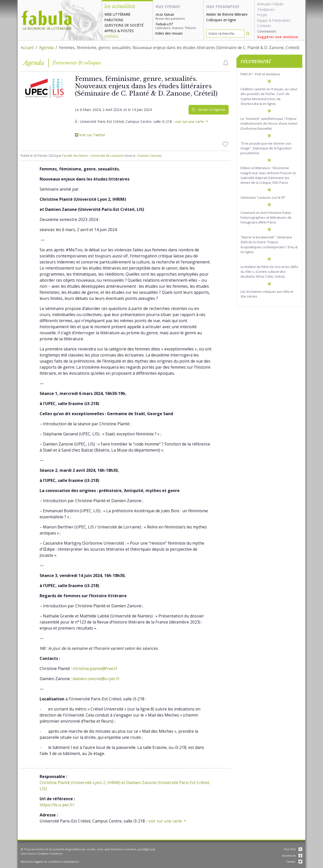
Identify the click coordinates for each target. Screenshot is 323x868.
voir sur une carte (190, 121)
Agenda (111, 36)
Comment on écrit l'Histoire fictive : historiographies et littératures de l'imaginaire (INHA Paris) (266, 217)
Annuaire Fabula (270, 4)
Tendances (266, 9)
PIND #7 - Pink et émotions (260, 74)
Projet (262, 15)
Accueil (27, 48)
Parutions (114, 20)
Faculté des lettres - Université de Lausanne (93, 156)
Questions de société (124, 25)
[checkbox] (226, 63)
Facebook (292, 855)
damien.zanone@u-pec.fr (96, 679)
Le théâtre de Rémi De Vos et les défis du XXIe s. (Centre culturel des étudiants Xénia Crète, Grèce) (269, 272)
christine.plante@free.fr (95, 669)
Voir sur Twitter (90, 135)
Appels (110, 31)
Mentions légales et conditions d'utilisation (50, 862)
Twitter (294, 862)
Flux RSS (293, 849)
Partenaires (281, 20)
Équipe (262, 20)
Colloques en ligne (221, 20)
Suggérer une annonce (278, 37)
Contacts (264, 26)
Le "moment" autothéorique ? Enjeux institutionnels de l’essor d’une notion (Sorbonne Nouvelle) (269, 123)
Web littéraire (117, 14)
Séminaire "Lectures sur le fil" (263, 197)
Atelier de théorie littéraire (227, 14)
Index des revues (169, 33)
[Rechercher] (248, 34)
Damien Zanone (149, 156)
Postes (127, 31)
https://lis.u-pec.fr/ (57, 805)
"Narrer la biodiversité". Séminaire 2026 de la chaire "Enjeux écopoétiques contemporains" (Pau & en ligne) (269, 244)
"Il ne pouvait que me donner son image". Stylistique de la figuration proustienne (266, 148)
